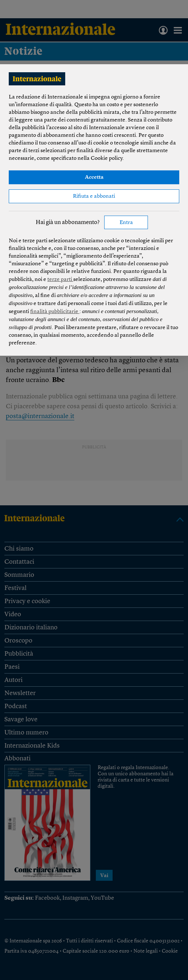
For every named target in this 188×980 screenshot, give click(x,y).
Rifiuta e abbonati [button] (94, 196)
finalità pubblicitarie (55, 312)
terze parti (60, 280)
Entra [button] (126, 223)
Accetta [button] (94, 178)
